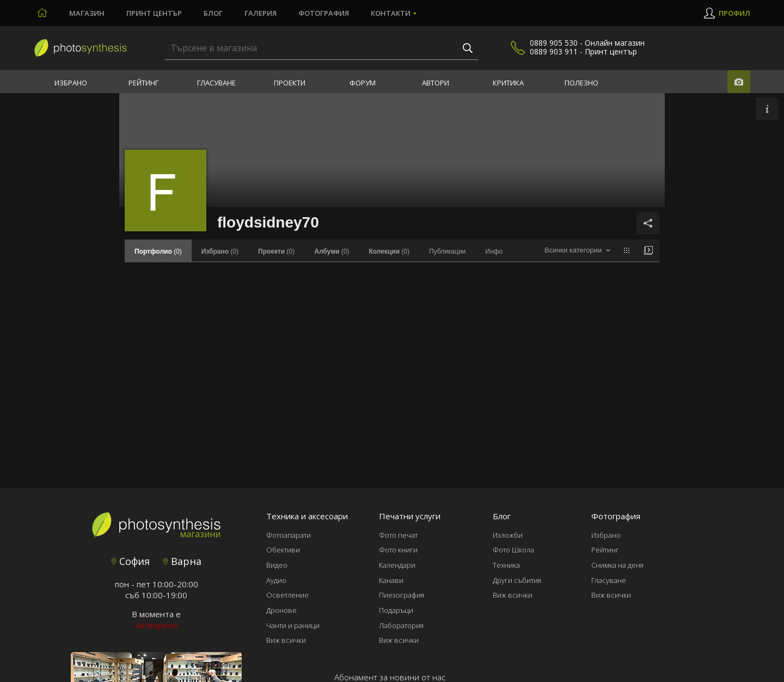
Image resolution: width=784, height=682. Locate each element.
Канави (391, 580)
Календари (397, 565)
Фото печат (398, 535)
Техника (506, 565)
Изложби (508, 535)
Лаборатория (401, 625)
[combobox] (577, 251)
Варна (182, 561)
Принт (154, 13)
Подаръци (396, 610)
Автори (436, 83)
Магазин (87, 13)
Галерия (261, 13)
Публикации (447, 251)
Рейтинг (143, 83)
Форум (363, 83)
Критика (508, 83)
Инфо (494, 251)
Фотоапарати (289, 535)
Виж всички (286, 640)
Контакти (391, 13)
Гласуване (216, 83)
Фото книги (398, 550)
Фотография (324, 13)
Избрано (71, 83)
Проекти (290, 83)
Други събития (517, 580)
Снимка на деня (617, 565)
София (130, 561)
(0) (220, 251)
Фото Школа (513, 550)
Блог (213, 13)
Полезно (581, 83)
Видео (277, 565)
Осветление (287, 595)
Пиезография (402, 595)
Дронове (281, 610)
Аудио (276, 580)
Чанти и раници (293, 625)
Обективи (283, 550)
